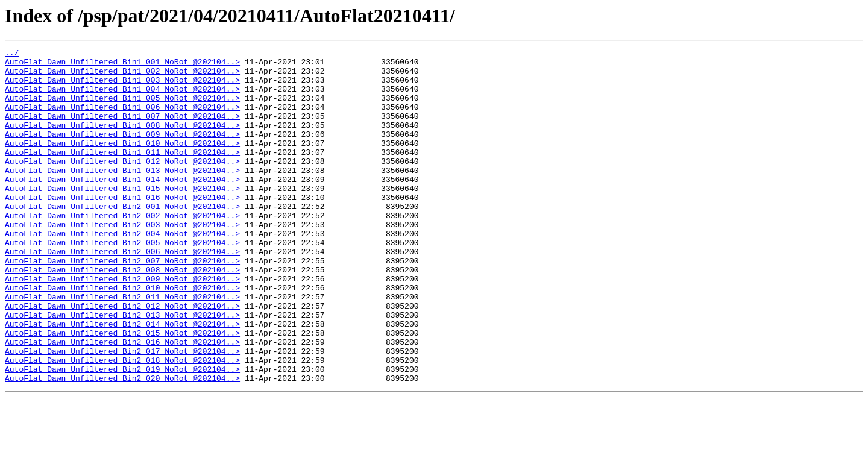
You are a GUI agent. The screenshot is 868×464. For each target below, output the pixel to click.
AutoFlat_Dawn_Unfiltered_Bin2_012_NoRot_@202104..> (122, 358)
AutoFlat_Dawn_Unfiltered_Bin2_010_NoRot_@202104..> (122, 336)
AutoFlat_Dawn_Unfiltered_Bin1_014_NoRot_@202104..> (122, 206)
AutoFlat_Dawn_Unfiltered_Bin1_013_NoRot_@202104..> (122, 195)
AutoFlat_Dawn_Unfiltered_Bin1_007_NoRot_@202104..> (122, 130)
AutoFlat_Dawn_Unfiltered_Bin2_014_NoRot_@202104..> (122, 380)
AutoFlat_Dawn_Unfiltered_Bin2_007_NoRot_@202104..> (122, 304)
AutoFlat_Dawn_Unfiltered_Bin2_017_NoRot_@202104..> (122, 412)
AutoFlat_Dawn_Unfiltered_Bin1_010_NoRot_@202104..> (122, 163)
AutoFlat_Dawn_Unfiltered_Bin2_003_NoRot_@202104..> (122, 260)
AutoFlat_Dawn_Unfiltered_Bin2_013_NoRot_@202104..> (122, 369)
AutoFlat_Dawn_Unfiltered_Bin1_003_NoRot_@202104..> (122, 87)
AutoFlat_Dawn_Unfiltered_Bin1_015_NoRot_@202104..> (122, 217)
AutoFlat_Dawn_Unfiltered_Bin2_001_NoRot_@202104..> (122, 239)
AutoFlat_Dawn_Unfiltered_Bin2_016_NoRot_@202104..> (122, 401)
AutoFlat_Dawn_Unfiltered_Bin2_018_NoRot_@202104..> (122, 423)
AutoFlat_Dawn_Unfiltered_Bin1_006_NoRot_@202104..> (122, 119)
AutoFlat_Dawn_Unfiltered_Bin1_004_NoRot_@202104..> (122, 98)
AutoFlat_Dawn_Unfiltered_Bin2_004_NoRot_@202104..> (122, 271)
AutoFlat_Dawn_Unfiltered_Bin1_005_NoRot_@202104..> (122, 108)
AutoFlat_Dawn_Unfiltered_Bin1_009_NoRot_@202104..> (122, 152)
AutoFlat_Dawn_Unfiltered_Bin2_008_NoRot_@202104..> (122, 315)
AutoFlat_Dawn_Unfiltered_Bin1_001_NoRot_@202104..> (122, 65)
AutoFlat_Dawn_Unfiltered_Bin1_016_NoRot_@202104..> (122, 228)
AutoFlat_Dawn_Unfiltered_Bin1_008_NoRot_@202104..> (122, 141)
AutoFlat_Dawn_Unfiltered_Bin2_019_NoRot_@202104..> (122, 434)
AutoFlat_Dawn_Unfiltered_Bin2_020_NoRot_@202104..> (122, 445)
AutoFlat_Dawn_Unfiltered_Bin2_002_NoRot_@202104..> (122, 249)
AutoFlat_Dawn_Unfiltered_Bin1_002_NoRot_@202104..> (122, 76)
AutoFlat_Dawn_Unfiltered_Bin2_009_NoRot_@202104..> (122, 325)
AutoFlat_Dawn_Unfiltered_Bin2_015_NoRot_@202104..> (122, 390)
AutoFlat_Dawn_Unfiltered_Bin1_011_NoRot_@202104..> (122, 174)
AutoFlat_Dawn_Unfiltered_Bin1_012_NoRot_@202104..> (122, 184)
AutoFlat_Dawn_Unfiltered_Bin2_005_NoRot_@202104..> (122, 282)
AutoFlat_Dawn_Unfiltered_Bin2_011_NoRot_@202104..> (122, 347)
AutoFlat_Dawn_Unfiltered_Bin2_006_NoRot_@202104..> (122, 293)
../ (12, 54)
